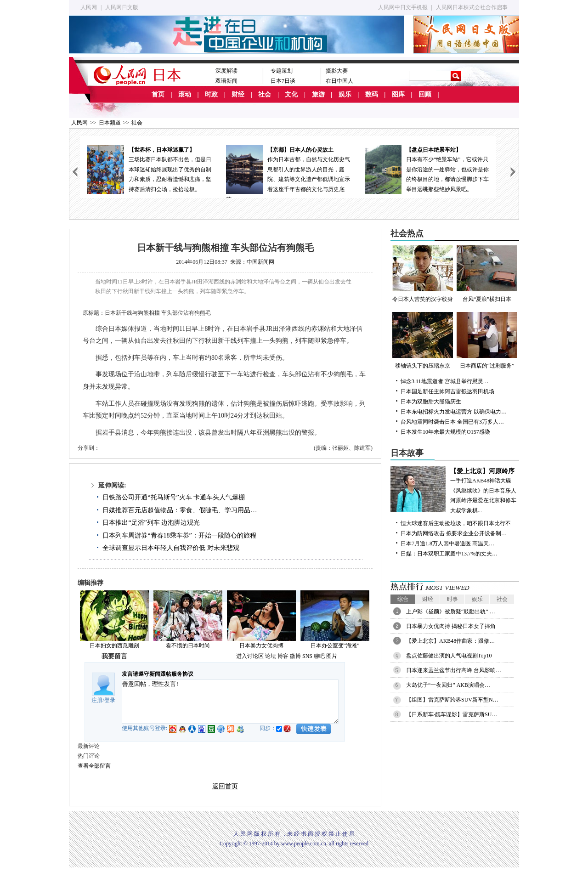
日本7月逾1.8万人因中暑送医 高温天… (447, 544)
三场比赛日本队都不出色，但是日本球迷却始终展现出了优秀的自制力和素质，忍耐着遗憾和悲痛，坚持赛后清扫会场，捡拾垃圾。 (149, 169)
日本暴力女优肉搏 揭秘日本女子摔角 (451, 626)
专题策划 (282, 71)
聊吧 (319, 656)
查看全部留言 (94, 766)
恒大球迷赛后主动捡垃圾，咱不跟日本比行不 (456, 523)
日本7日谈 (283, 81)
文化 (291, 94)
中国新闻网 (260, 262)
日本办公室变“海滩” (335, 646)
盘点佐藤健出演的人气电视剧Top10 (449, 656)
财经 (238, 94)
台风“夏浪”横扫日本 (487, 274)
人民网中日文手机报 (403, 7)
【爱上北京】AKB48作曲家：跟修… (450, 641)
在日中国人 (339, 81)
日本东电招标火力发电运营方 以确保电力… (454, 412)
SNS (307, 656)
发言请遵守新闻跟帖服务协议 (158, 674)
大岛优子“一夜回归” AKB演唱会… (448, 685)
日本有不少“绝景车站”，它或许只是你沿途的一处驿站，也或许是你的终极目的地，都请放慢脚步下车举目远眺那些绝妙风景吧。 (427, 169)
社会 (265, 94)
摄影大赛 (337, 71)
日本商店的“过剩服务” (487, 340)
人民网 (89, 7)
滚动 (185, 94)
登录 (110, 700)
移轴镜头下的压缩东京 (423, 340)
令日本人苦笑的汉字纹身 (423, 274)
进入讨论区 (250, 656)
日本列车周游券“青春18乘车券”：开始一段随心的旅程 (179, 535)
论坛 (271, 656)
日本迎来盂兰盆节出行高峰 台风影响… (454, 670)
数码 (372, 94)
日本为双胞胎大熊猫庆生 (431, 402)
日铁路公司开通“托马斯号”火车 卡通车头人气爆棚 (174, 497)
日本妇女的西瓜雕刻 (114, 646)
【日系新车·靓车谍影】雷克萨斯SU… (452, 714)
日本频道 (110, 123)
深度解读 (226, 71)
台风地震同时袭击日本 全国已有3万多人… (452, 422)
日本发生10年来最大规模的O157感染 (445, 432)
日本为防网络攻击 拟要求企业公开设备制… (454, 533)
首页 (158, 94)
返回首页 (225, 786)
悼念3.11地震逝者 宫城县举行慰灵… (445, 381)
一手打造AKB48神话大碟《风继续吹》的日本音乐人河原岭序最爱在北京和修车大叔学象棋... (455, 490)
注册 (97, 700)
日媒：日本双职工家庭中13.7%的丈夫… (449, 554)
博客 (283, 656)
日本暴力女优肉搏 (261, 646)
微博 (295, 656)
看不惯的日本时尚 (188, 646)
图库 (398, 94)
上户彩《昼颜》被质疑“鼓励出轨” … (451, 612)
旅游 (318, 94)
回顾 (425, 94)
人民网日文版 (122, 7)
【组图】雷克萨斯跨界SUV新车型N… (452, 700)
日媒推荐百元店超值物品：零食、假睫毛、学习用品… (180, 510)
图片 (332, 656)
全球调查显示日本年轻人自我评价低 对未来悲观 (171, 548)
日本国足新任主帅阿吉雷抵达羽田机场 (447, 391)
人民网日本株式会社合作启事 (472, 7)
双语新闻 (226, 81)
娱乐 (345, 94)
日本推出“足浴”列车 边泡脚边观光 (151, 523)
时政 (211, 94)
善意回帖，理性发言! (230, 702)
